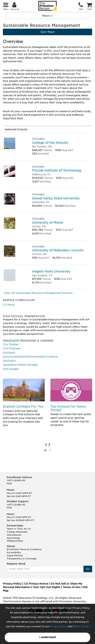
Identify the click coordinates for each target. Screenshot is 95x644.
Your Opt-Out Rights (47, 587)
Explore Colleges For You (23, 406)
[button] (45, 450)
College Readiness (17, 532)
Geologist (9, 361)
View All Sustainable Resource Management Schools (38, 293)
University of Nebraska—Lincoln (58, 250)
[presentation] (46, 445)
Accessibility (14, 552)
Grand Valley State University (56, 198)
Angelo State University (51, 271)
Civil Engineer (12, 348)
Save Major (48, 32)
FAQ (9, 484)
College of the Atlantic (50, 143)
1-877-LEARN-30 (16, 480)
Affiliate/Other (15, 541)
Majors (48, 16)
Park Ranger (11, 369)
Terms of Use (81, 626)
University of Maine (48, 223)
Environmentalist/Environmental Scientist (30, 357)
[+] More (9, 305)
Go (88, 569)
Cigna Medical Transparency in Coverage (22, 557)
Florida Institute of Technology (57, 170)
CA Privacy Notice (36, 584)
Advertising (13, 538)
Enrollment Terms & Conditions (24, 549)
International (14, 535)
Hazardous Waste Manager (20, 365)
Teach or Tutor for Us (19, 529)
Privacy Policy (58, 626)
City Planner (11, 344)
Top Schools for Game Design (68, 408)
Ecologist (9, 353)
